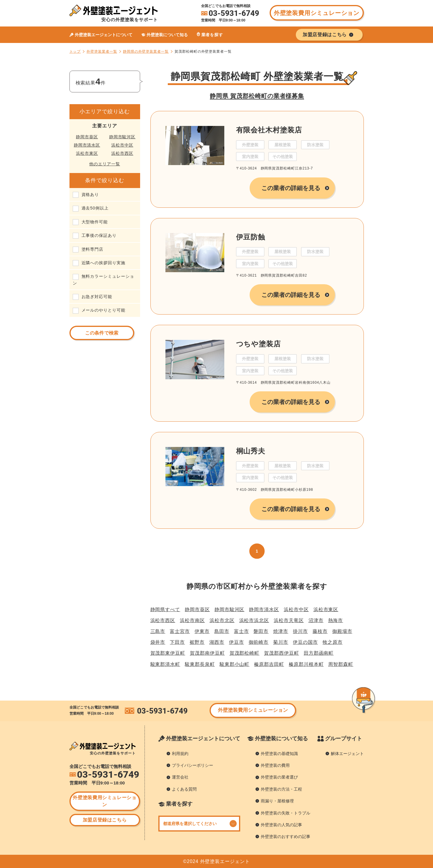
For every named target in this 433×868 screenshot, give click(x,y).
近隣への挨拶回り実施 (103, 263)
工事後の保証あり (99, 235)
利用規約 (180, 754)
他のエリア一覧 (105, 164)
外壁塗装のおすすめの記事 (286, 837)
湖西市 (217, 642)
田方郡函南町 (319, 653)
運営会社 (180, 777)
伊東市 (202, 631)
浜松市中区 (122, 145)
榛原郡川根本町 (306, 664)
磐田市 (261, 631)
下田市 (177, 642)
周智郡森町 (341, 664)
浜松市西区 (122, 153)
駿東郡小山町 (235, 664)
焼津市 (281, 631)
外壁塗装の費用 (275, 765)
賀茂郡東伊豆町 (168, 653)
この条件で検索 (102, 333)
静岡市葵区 (87, 137)
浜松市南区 (192, 620)
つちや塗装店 (259, 344)
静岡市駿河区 (122, 137)
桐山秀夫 (251, 451)
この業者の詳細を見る (291, 188)
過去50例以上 (95, 208)
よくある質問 (184, 789)
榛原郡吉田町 (269, 664)
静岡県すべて (165, 610)
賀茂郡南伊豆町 (207, 653)
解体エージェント (347, 754)
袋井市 (158, 642)
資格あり (90, 194)
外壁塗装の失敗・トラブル (286, 813)
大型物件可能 (95, 222)
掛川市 (300, 631)
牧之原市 (333, 642)
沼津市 (316, 620)
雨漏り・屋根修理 (277, 801)
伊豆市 (237, 642)
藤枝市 (320, 631)
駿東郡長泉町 (200, 664)
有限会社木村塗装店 (269, 130)
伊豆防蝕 (251, 237)
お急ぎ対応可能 (97, 297)
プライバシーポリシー (193, 765)
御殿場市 (342, 631)
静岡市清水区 (87, 145)
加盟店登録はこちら (105, 820)
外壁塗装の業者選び (279, 777)
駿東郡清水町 (165, 664)
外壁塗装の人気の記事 (281, 825)
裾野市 (197, 642)
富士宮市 (180, 631)
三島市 (158, 631)
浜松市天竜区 (289, 620)
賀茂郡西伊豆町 (282, 653)
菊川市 (281, 642)
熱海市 (336, 620)
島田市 (222, 631)
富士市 (242, 631)
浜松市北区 (222, 620)
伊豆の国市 (305, 642)
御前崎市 (259, 642)
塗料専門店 (93, 249)
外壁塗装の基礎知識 (279, 754)
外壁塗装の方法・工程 (281, 789)
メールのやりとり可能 (103, 310)
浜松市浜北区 (254, 620)
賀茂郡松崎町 (245, 653)
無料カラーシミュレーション (103, 280)
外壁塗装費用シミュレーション (317, 13)
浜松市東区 (87, 153)
